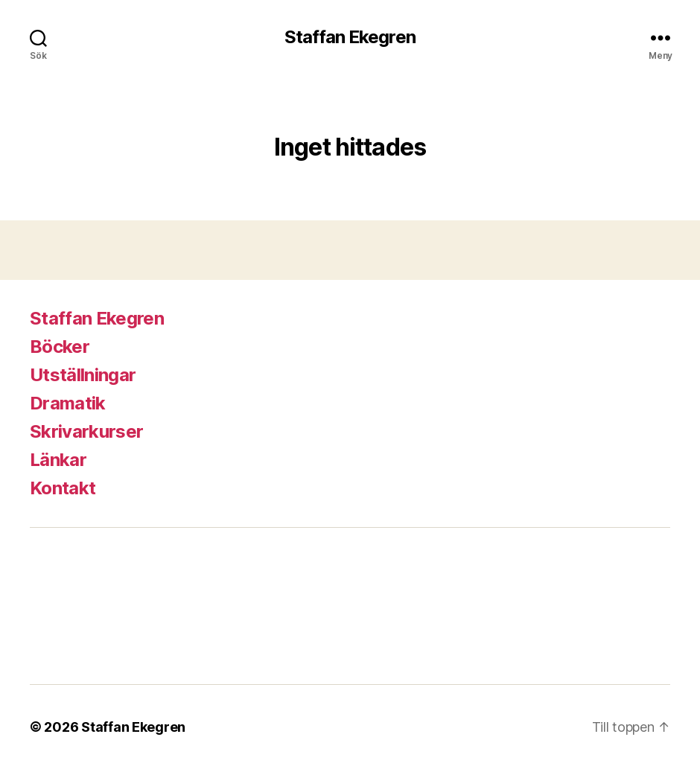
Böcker (60, 347)
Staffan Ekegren (350, 37)
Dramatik (68, 403)
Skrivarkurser (86, 431)
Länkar (58, 460)
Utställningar (83, 375)
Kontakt (63, 488)
